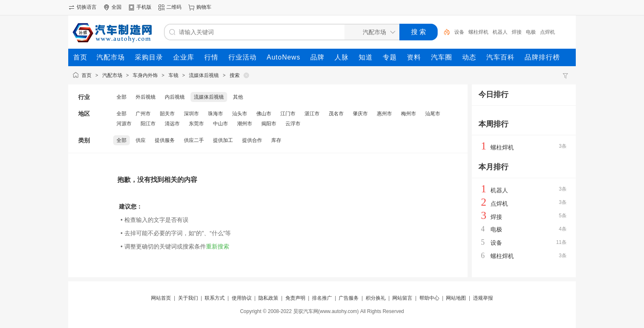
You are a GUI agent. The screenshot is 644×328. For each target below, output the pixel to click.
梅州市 (409, 114)
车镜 (173, 75)
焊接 (517, 32)
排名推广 (322, 298)
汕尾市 (433, 114)
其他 (238, 97)
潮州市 (245, 124)
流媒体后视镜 (204, 75)
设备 (459, 32)
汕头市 (240, 114)
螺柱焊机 (478, 32)
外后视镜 (146, 97)
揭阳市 (269, 124)
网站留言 (402, 298)
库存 (276, 140)
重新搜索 (218, 246)
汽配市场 (112, 75)
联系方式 (215, 298)
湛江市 (312, 114)
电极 (531, 32)
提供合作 (252, 140)
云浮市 (293, 124)
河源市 (124, 124)
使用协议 (242, 298)
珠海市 (215, 114)
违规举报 (483, 298)
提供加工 (223, 140)
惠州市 (384, 114)
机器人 (500, 32)
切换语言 (87, 7)
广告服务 (349, 298)
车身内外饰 (145, 75)
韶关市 (167, 114)
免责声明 (295, 298)
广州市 (143, 114)
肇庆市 (360, 114)
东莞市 (196, 124)
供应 (141, 140)
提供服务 (165, 140)
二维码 (174, 7)
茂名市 (336, 114)
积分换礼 (376, 298)
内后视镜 (175, 97)
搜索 (235, 75)
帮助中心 (429, 298)
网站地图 (456, 298)
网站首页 (161, 298)
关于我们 (188, 298)
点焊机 (547, 32)
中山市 (220, 124)
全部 (121, 97)
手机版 (144, 7)
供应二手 (194, 140)
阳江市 (148, 124)
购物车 (204, 7)
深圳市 (191, 114)
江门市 (288, 114)
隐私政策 (268, 298)
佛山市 (264, 114)
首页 (87, 75)
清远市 (172, 124)
